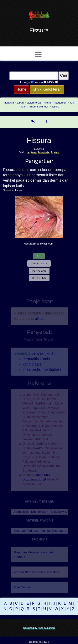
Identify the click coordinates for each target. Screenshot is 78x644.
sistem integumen (56, 103)
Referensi (39, 278)
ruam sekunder (39, 107)
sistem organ (35, 103)
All (39, 256)
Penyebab (39, 271)
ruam (24, 107)
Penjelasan (39, 263)
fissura (55, 107)
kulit (72, 103)
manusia (9, 103)
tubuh (20, 103)
